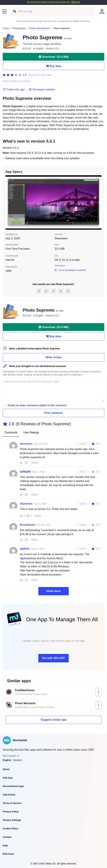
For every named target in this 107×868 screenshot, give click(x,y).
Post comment (53, 413)
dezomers (26, 444)
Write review (53, 357)
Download (53, 57)
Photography (19, 28)
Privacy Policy (11, 812)
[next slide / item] (99, 202)
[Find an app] (14, 11)
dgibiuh (25, 549)
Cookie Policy (10, 829)
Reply (35, 463)
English (7, 760)
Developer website (42, 90)
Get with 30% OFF (53, 658)
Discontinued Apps (13, 786)
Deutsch (18, 760)
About (6, 769)
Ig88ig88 (25, 472)
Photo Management (40, 28)
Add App (8, 778)
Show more (53, 591)
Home (6, 28)
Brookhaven (28, 525)
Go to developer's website (70, 270)
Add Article (9, 795)
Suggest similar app (53, 720)
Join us (76, 2)
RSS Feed (8, 854)
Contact (7, 837)
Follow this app (14, 90)
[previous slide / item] (8, 202)
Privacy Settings (12, 820)
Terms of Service (12, 803)
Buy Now (53, 66)
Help (5, 845)
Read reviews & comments (17, 81)
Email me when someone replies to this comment (37, 405)
